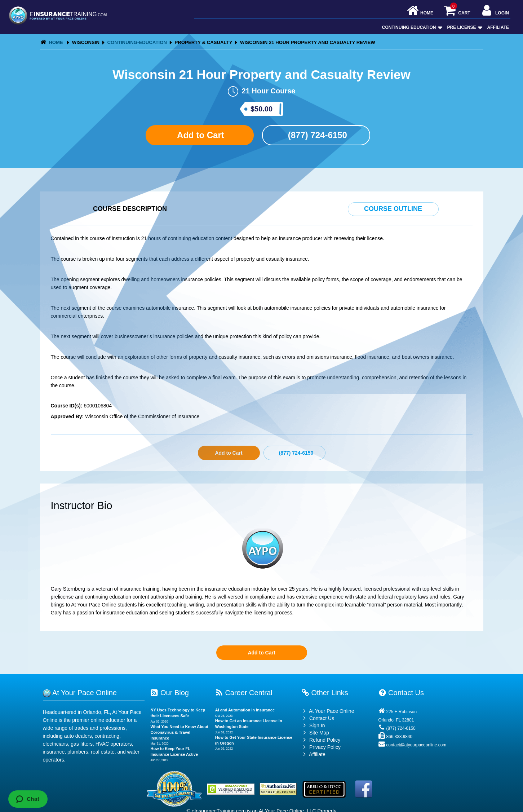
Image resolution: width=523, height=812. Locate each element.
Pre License (464, 27)
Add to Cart (199, 135)
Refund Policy (325, 740)
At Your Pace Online (328, 711)
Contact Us (318, 718)
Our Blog (169, 693)
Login (495, 11)
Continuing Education (412, 27)
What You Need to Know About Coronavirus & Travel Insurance (179, 732)
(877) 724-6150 (316, 135)
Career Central (244, 693)
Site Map (315, 733)
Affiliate (498, 27)
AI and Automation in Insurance (245, 710)
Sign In (313, 725)
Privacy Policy (325, 747)
